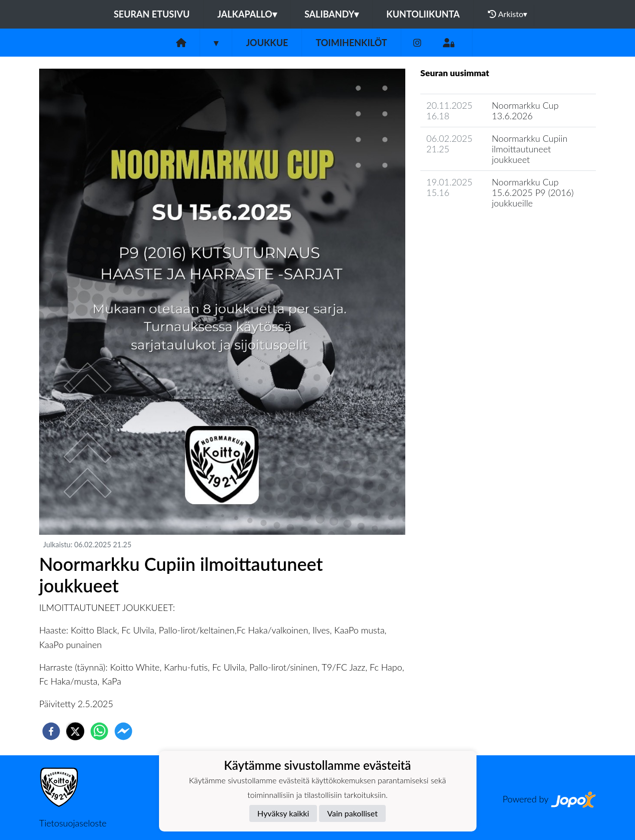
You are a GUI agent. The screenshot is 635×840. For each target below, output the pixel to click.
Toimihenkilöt (351, 43)
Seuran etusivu (152, 14)
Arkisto (508, 14)
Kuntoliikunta (423, 14)
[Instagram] (417, 43)
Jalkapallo (247, 14)
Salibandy (332, 14)
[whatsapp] (99, 731)
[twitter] (75, 731)
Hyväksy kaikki (283, 813)
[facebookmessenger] (123, 731)
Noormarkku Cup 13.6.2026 (525, 111)
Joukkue (267, 43)
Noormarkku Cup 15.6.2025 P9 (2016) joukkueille (533, 192)
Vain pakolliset (352, 813)
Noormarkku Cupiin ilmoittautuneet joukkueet (530, 149)
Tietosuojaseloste (73, 823)
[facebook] (51, 731)
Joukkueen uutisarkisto (471, 231)
